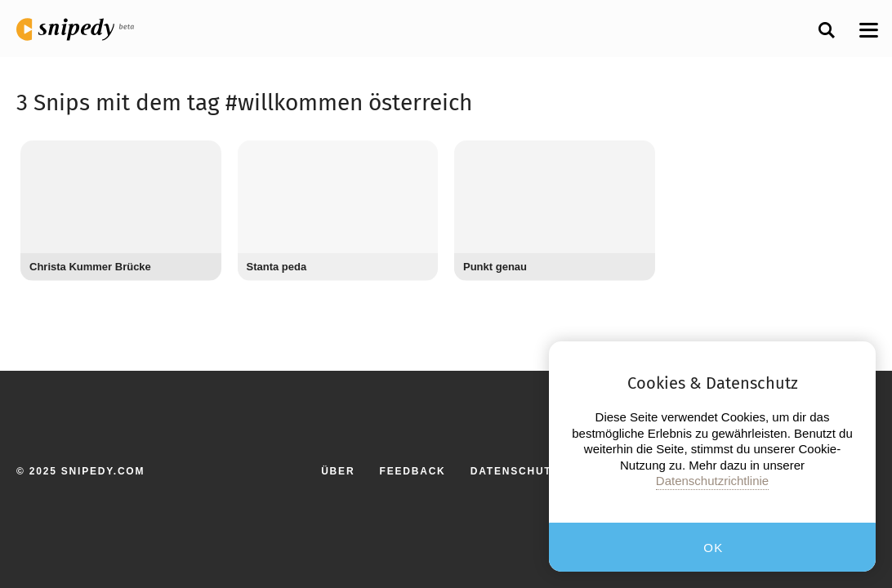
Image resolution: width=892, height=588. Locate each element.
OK (714, 548)
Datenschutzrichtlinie (712, 481)
